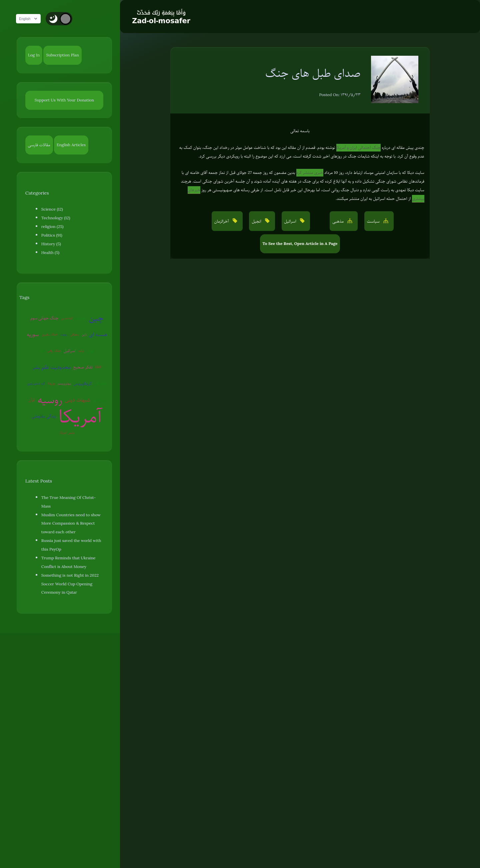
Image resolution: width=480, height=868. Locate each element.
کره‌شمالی (67, 318)
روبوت (64, 334)
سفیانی (74, 334)
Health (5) (50, 253)
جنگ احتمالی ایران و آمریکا (358, 148)
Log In (34, 55)
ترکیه (81, 351)
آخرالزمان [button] (222, 221)
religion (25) (52, 227)
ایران (91, 351)
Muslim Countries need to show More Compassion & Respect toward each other (71, 524)
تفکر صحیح (83, 367)
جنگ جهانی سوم (44, 318)
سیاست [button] (374, 221)
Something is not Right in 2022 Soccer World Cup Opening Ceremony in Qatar (70, 584)
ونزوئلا (51, 383)
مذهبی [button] (338, 221)
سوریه (33, 334)
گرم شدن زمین (36, 383)
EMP (98, 367)
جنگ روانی (54, 351)
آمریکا (80, 416)
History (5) (51, 244)
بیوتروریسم (64, 383)
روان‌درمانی (99, 400)
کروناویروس (83, 383)
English (32, 19)
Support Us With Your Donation (64, 100)
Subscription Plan (62, 55)
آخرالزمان (81, 318)
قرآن (31, 400)
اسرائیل (69, 351)
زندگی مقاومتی (44, 416)
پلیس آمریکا (67, 432)
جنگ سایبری (50, 334)
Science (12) (52, 209)
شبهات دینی (78, 400)
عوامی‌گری (100, 383)
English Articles (71, 145)
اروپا (42, 351)
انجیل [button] (257, 221)
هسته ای (98, 334)
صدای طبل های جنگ (313, 73)
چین (96, 318)
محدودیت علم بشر (51, 367)
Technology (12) (56, 218)
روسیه (50, 400)
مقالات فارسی (39, 145)
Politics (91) (52, 235)
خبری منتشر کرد (310, 173)
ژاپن (84, 334)
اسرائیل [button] (291, 221)
